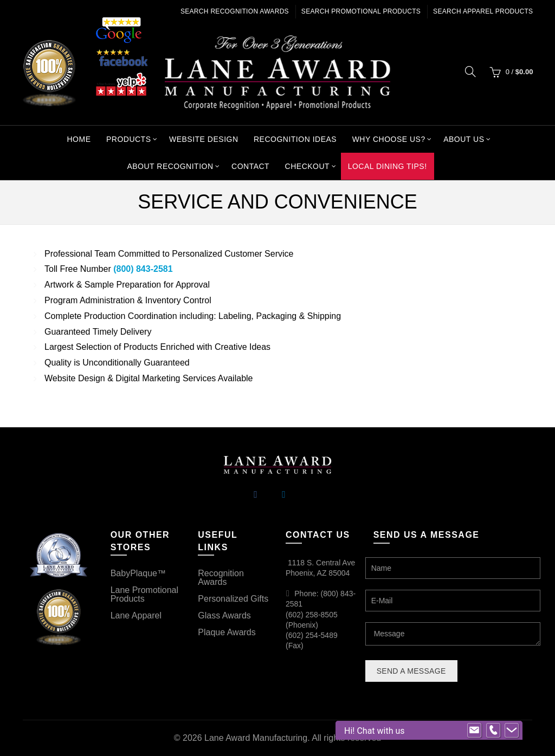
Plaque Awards (227, 632)
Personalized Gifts (233, 599)
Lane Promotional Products (144, 594)
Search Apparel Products (483, 11)
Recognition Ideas (295, 139)
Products (129, 139)
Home (79, 139)
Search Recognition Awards (235, 11)
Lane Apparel (136, 615)
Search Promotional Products (361, 11)
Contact (250, 166)
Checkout (308, 166)
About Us (464, 139)
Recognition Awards (221, 578)
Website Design (204, 139)
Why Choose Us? (389, 139)
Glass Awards (224, 615)
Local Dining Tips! (388, 166)
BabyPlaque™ (138, 573)
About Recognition (170, 166)
